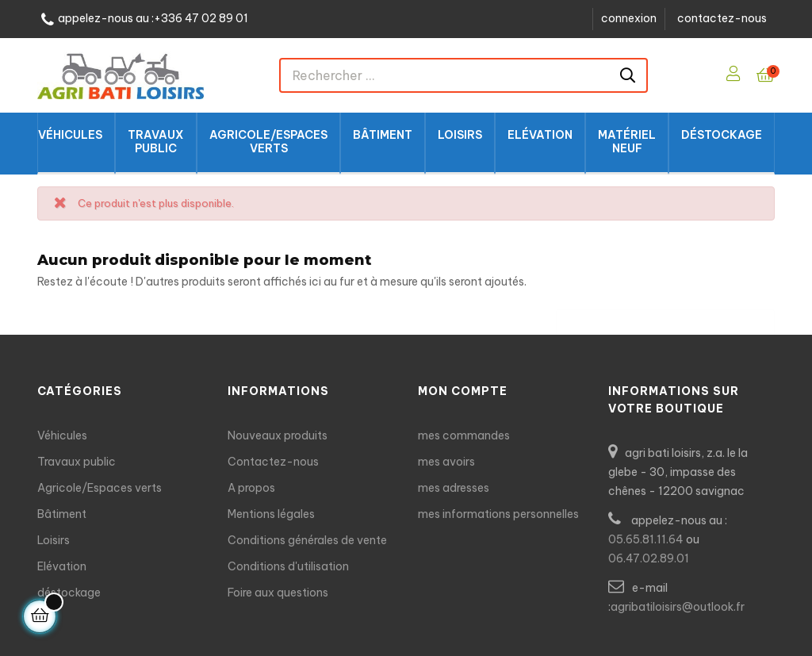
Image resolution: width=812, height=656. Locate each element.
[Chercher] (665, 318)
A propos (251, 488)
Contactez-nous (273, 462)
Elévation (62, 566)
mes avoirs (446, 462)
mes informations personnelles (498, 514)
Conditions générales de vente (307, 540)
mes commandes (464, 435)
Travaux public (77, 462)
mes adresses (454, 488)
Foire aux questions (278, 593)
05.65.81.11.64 (646, 539)
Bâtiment (62, 514)
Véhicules (62, 435)
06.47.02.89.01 (649, 558)
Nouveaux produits (278, 435)
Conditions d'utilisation (288, 566)
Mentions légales (271, 514)
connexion (629, 18)
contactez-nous (722, 18)
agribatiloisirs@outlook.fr (678, 607)
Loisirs (54, 540)
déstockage (69, 593)
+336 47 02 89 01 (201, 19)
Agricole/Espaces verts (100, 488)
